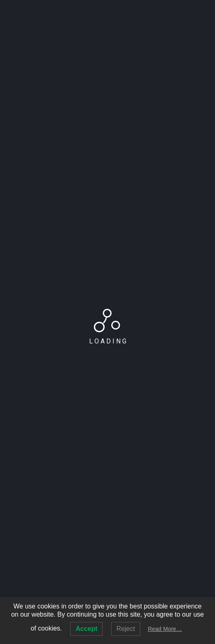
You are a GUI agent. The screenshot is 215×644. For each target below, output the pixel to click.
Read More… (165, 629)
